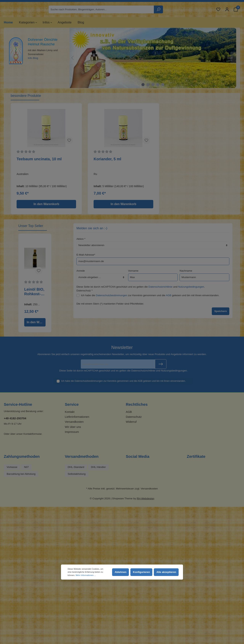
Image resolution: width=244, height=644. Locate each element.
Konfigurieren (141, 572)
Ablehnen (120, 572)
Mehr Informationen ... (86, 575)
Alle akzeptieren (166, 572)
